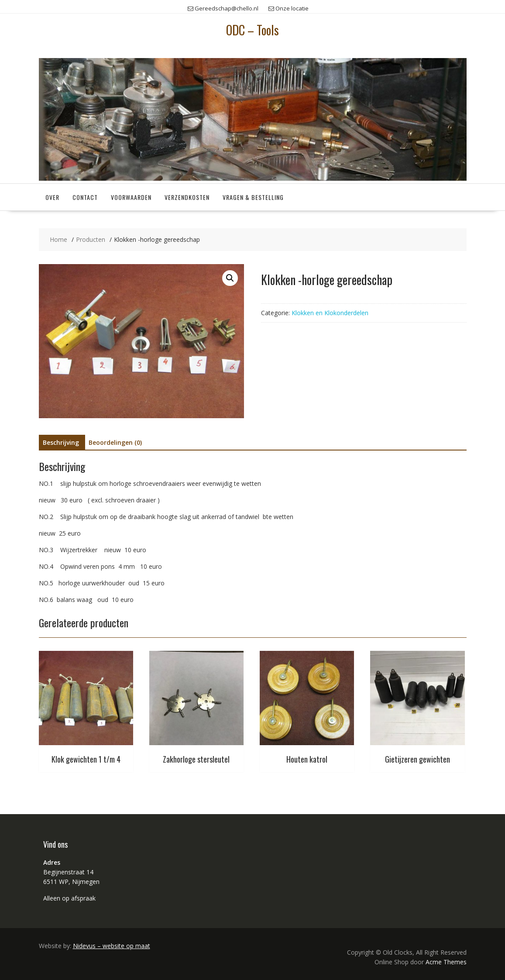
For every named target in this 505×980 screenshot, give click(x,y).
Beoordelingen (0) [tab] (115, 442)
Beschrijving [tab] (61, 442)
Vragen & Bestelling (253, 197)
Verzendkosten (187, 197)
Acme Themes (446, 962)
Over (52, 197)
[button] (230, 278)
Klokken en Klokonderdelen (330, 313)
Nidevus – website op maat (112, 946)
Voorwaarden (131, 197)
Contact (85, 197)
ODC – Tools (252, 30)
